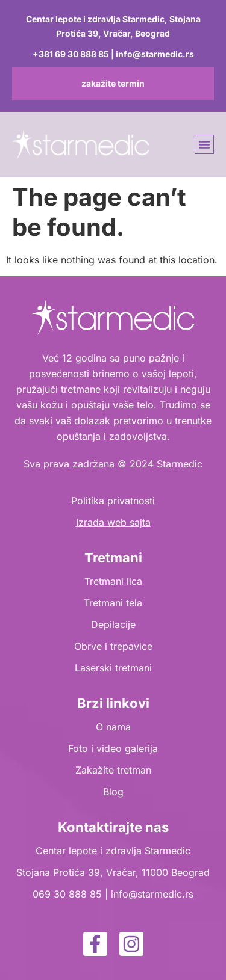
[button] (204, 144)
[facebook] (95, 944)
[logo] (81, 145)
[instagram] (131, 944)
